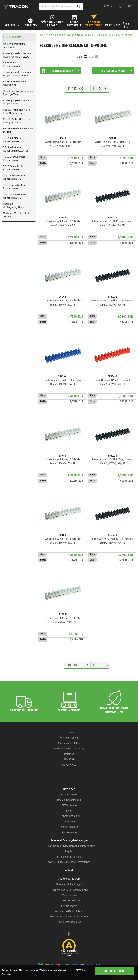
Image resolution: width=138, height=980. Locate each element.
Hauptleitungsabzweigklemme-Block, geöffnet (19, 93)
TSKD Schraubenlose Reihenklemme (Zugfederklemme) (14, 196)
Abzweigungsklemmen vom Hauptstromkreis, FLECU (17, 55)
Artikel (10, 25)
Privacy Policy (69, 906)
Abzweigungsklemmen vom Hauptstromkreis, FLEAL (17, 74)
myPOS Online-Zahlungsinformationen (69, 862)
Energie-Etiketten (69, 827)
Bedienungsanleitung (69, 800)
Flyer (69, 811)
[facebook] (69, 934)
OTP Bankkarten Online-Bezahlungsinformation (69, 846)
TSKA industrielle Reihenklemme (12, 140)
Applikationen (69, 832)
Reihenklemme (85, 35)
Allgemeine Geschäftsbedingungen (69, 890)
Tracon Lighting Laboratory (69, 749)
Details (80, 970)
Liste (92, 57)
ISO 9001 (69, 759)
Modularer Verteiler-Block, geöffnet (17, 215)
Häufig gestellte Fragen (69, 884)
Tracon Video (69, 765)
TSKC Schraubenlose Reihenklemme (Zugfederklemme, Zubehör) (18, 187)
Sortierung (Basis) (60, 71)
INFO (107, 6)
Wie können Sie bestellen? (69, 911)
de (130, 6)
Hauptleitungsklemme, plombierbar (15, 46)
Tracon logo (69, 821)
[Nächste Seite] (100, 89)
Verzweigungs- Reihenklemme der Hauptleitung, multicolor (15, 65)
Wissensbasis (69, 895)
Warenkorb (113, 25)
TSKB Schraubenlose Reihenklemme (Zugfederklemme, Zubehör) (18, 159)
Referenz (69, 754)
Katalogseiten (69, 795)
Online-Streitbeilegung (69, 922)
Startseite (45, 35)
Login (120, 6)
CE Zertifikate (69, 805)
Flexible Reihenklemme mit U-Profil (18, 130)
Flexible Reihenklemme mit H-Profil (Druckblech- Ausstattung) (19, 121)
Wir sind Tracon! (69, 738)
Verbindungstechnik (64, 35)
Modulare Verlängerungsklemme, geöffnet (15, 206)
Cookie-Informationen (69, 900)
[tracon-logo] (16, 6)
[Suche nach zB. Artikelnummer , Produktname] (61, 6)
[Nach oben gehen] (81, 89)
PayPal (69, 851)
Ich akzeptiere (115, 971)
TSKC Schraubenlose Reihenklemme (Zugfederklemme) (14, 177)
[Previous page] (87, 89)
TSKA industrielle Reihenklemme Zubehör (16, 149)
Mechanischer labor (69, 743)
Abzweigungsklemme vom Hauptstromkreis (17, 102)
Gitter (80, 57)
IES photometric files (69, 816)
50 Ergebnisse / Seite (116, 71)
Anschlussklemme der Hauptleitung (14, 83)
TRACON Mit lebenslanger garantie (69, 917)
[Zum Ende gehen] (106, 89)
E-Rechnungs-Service (69, 857)
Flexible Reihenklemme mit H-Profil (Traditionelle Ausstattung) (19, 112)
